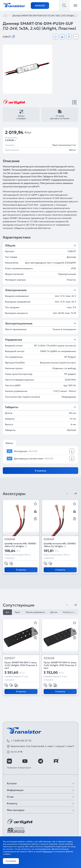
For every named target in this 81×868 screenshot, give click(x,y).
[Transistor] (14, 5)
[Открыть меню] (75, 6)
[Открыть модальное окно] (76, 37)
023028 (49, 658)
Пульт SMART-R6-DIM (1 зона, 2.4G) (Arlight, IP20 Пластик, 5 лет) (21, 665)
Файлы (9, 443)
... (5, 15)
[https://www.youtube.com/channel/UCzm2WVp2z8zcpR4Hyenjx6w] (25, 761)
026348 (10, 539)
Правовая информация (19, 767)
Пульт (17, 612)
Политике (47, 851)
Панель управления (35, 612)
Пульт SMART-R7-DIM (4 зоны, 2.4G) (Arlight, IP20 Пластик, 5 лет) (60, 665)
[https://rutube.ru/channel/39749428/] (56, 761)
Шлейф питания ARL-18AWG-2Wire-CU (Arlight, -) (21, 545)
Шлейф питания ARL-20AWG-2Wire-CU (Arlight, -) (60, 545)
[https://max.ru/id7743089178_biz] (72, 761)
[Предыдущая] (67, 493)
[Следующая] (75, 493)
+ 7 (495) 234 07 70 (21, 741)
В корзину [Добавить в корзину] (41, 471)
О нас (10, 797)
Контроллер (69, 612)
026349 (49, 539)
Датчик (54, 612)
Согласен (11, 861)
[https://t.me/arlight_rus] (41, 761)
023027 (10, 658)
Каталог (40, 6)
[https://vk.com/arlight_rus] (9, 761)
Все (7, 612)
